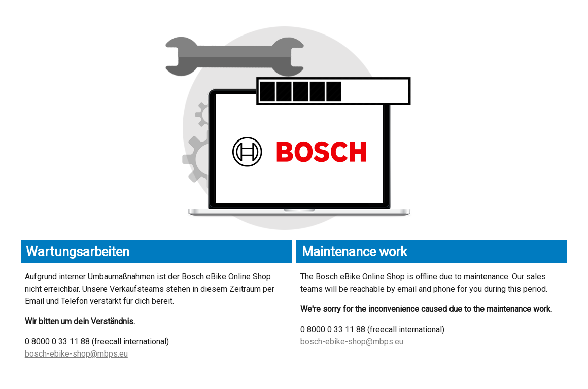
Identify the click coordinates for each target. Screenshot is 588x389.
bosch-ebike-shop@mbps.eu (76, 354)
